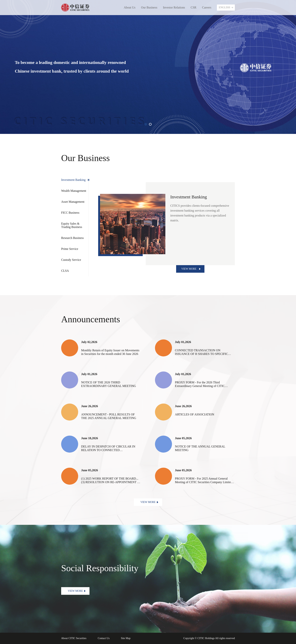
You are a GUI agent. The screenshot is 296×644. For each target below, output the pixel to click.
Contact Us (104, 638)
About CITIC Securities (74, 638)
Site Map (126, 638)
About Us (130, 7)
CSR (193, 7)
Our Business (149, 7)
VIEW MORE (189, 269)
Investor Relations (174, 7)
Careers (207, 7)
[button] (146, 124)
